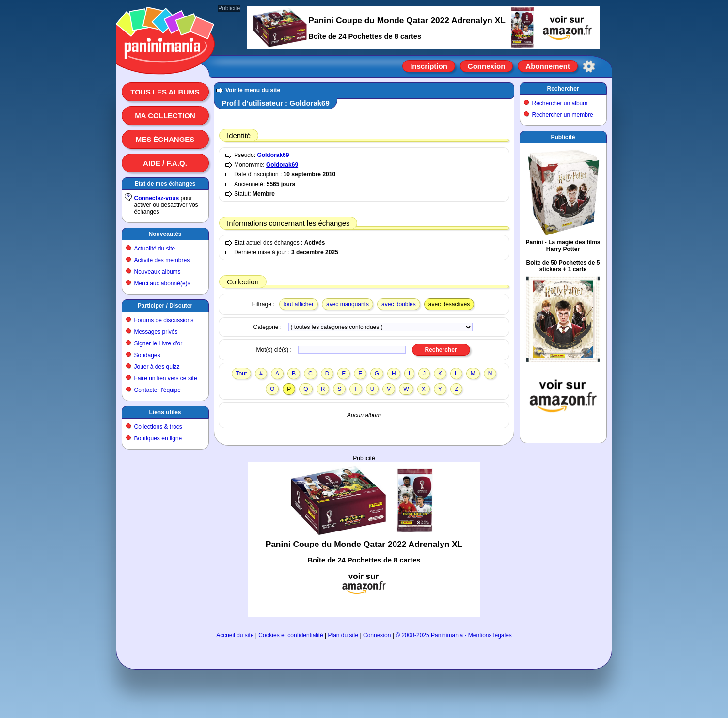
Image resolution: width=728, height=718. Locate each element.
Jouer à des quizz (157, 367)
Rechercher (563, 89)
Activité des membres (162, 260)
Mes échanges (165, 139)
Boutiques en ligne (158, 438)
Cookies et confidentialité (291, 635)
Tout (242, 374)
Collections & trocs (158, 427)
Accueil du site (235, 635)
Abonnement (548, 66)
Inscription (429, 66)
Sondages (147, 355)
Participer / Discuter (165, 306)
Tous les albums (165, 92)
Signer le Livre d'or (158, 343)
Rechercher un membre (563, 115)
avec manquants (348, 304)
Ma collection (165, 116)
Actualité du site (155, 249)
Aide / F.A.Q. (165, 163)
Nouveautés (165, 234)
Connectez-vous (157, 198)
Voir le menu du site (253, 90)
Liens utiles (165, 412)
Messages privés (156, 332)
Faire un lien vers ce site (166, 378)
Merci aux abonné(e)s (162, 283)
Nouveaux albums (158, 272)
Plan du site (343, 635)
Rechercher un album (560, 103)
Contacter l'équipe (158, 390)
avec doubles (399, 304)
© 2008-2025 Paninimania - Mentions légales (454, 635)
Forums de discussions (164, 320)
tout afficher (299, 304)
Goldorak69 (273, 155)
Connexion (487, 66)
